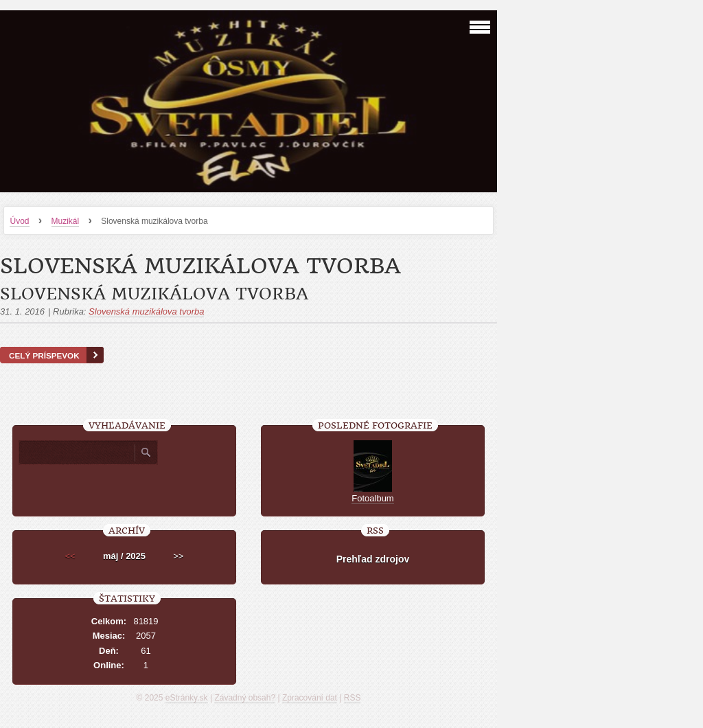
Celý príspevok (44, 355)
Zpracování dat (310, 698)
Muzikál (66, 221)
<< (70, 556)
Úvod (19, 221)
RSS (353, 698)
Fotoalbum (372, 498)
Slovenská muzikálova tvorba (154, 294)
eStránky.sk (187, 698)
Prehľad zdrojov (373, 559)
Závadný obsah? (245, 698)
